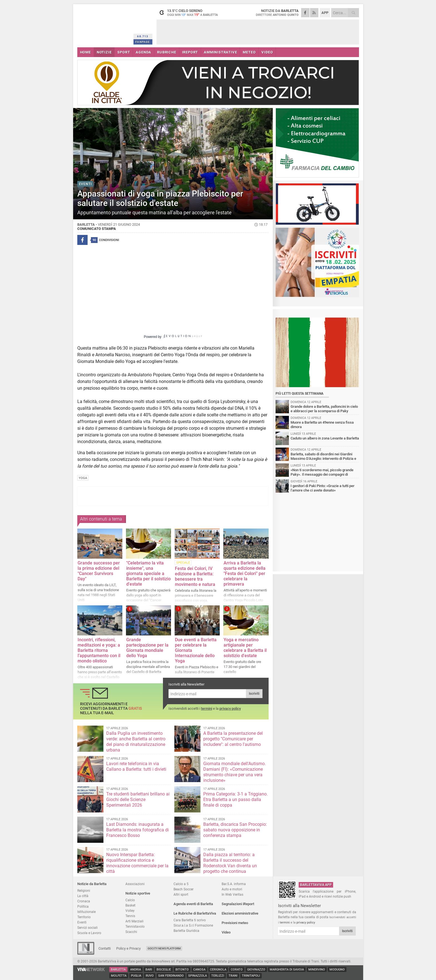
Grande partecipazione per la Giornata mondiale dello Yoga (147, 648)
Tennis (130, 916)
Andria (136, 970)
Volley (130, 911)
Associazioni (135, 884)
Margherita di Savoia (287, 970)
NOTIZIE (104, 52)
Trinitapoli (251, 976)
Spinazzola (198, 976)
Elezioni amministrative (240, 913)
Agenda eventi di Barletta (193, 904)
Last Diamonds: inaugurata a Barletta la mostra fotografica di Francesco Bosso (138, 830)
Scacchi (131, 932)
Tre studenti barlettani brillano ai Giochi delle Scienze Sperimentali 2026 (138, 800)
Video (226, 932)
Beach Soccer (184, 889)
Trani (233, 976)
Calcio (130, 900)
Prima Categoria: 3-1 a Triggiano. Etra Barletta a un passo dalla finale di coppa (236, 800)
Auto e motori (232, 889)
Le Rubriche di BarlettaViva (195, 913)
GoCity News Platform (164, 948)
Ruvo (150, 976)
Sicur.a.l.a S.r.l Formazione (193, 925)
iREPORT (190, 52)
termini (207, 708)
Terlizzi (218, 976)
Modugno (337, 970)
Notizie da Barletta (92, 884)
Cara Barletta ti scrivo (190, 920)
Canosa (199, 970)
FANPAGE (143, 42)
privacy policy (230, 708)
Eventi (82, 922)
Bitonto (182, 970)
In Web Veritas (232, 894)
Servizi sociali (87, 928)
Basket (130, 905)
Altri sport (181, 894)
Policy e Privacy (128, 948)
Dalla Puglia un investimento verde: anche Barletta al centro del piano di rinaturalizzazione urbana (136, 742)
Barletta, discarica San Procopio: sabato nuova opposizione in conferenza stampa (235, 830)
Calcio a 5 (181, 884)
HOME (86, 52)
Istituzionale (86, 912)
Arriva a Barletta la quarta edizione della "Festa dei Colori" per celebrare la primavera (245, 573)
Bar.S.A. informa (234, 884)
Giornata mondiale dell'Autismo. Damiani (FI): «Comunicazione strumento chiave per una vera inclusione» (235, 772)
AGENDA (143, 52)
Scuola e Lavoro (89, 933)
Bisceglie (164, 970)
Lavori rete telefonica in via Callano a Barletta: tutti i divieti (136, 766)
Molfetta (119, 976)
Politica (83, 906)
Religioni (84, 891)
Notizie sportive (138, 893)
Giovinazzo (256, 970)
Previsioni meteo (235, 923)
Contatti (105, 948)
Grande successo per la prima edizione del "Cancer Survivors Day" (99, 571)
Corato (237, 970)
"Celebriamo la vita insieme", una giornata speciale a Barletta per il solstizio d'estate (148, 573)
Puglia (136, 976)
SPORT (124, 52)
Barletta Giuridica (186, 931)
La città (83, 896)
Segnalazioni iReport (238, 904)
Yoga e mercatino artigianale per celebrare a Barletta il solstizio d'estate (245, 648)
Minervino (317, 970)
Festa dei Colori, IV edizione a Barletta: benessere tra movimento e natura (195, 576)
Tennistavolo (135, 926)
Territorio (84, 917)
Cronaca (84, 901)
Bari (149, 970)
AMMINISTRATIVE (220, 52)
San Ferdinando (171, 976)
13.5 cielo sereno (191, 13)
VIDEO (267, 52)
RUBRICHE (167, 52)
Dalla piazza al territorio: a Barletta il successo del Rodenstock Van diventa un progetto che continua (230, 863)
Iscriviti (254, 694)
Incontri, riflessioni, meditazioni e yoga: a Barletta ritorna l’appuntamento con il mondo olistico (99, 650)
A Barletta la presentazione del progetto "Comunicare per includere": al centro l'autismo (233, 739)
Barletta (118, 970)
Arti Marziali (134, 921)
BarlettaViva (104, 24)
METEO (249, 52)
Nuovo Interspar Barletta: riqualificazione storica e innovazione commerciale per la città (137, 863)
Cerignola (218, 970)
